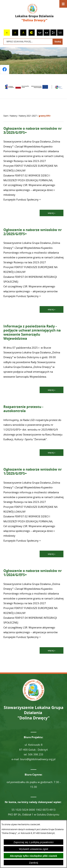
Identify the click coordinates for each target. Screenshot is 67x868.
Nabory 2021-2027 (28, 116)
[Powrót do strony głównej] (6, 116)
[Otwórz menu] (63, 4)
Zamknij (34, 863)
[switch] (40, 33)
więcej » (52, 213)
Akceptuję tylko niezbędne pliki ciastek (33, 856)
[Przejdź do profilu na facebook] (5, 69)
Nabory (14, 116)
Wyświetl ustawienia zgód (34, 849)
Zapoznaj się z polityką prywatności (33, 842)
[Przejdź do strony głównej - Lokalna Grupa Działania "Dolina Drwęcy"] (33, 13)
